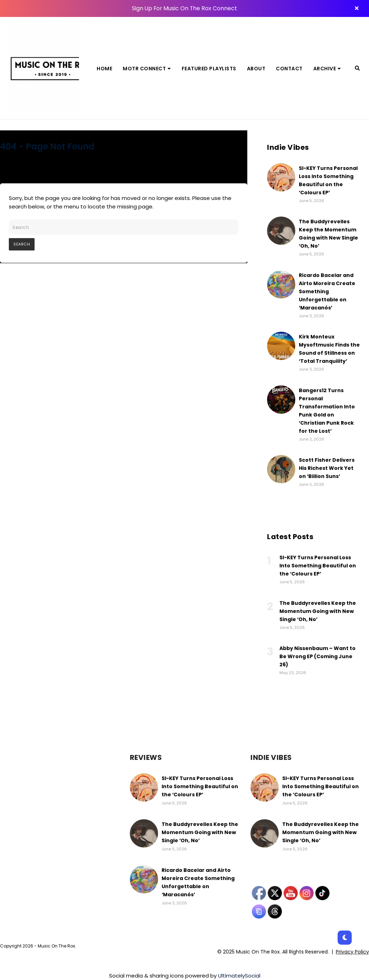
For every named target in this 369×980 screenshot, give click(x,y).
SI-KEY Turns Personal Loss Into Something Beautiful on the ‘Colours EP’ (318, 566)
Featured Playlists (209, 69)
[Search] (357, 68)
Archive (327, 69)
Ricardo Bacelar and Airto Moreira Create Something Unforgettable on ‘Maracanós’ (327, 291)
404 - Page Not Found (47, 146)
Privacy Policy (352, 952)
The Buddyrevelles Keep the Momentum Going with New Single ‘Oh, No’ (318, 611)
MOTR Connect (147, 69)
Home (104, 69)
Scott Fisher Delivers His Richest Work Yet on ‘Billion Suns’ (327, 468)
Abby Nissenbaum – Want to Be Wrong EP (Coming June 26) (317, 656)
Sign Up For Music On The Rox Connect (184, 8)
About (256, 69)
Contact (289, 69)
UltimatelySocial (239, 976)
